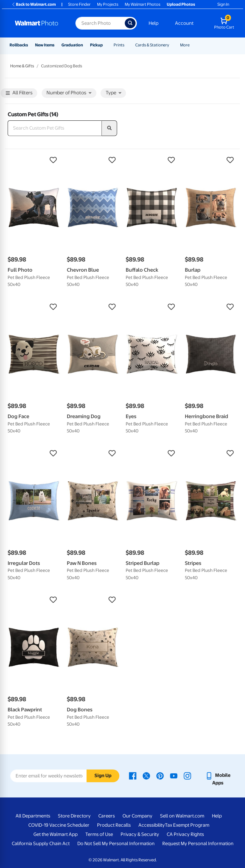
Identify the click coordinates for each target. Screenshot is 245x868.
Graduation (72, 45)
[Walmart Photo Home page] (38, 23)
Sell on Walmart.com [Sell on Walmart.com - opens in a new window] (182, 816)
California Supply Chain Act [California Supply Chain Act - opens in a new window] (41, 844)
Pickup (96, 45)
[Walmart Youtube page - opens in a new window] (174, 775)
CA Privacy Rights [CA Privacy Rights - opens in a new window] (185, 834)
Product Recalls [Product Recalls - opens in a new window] (114, 825)
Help (154, 23)
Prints (119, 45)
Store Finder (79, 4)
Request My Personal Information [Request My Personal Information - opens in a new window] (198, 844)
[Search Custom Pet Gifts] (55, 128)
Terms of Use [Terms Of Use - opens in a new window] (99, 834)
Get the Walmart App (56, 834)
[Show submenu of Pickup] (106, 45)
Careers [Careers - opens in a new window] (107, 816)
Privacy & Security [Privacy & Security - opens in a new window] (140, 834)
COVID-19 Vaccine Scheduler (59, 825)
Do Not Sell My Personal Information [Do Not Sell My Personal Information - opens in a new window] (116, 844)
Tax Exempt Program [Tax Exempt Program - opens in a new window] (187, 825)
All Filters (19, 93)
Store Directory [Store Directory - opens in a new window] (74, 816)
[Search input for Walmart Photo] (100, 23)
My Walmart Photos (143, 4)
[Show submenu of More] (192, 45)
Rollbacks (19, 45)
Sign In (223, 4)
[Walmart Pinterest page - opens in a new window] (160, 775)
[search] (109, 128)
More (185, 45)
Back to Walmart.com (34, 4)
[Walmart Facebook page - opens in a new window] (133, 775)
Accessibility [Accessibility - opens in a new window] (152, 825)
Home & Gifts (22, 66)
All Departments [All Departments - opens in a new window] (33, 816)
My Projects (108, 4)
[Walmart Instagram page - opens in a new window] (187, 775)
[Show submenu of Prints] (127, 45)
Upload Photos (181, 4)
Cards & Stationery (152, 45)
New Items (45, 45)
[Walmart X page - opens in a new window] (146, 775)
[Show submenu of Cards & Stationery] (172, 45)
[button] (34, 160)
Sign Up (103, 776)
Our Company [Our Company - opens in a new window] (137, 816)
